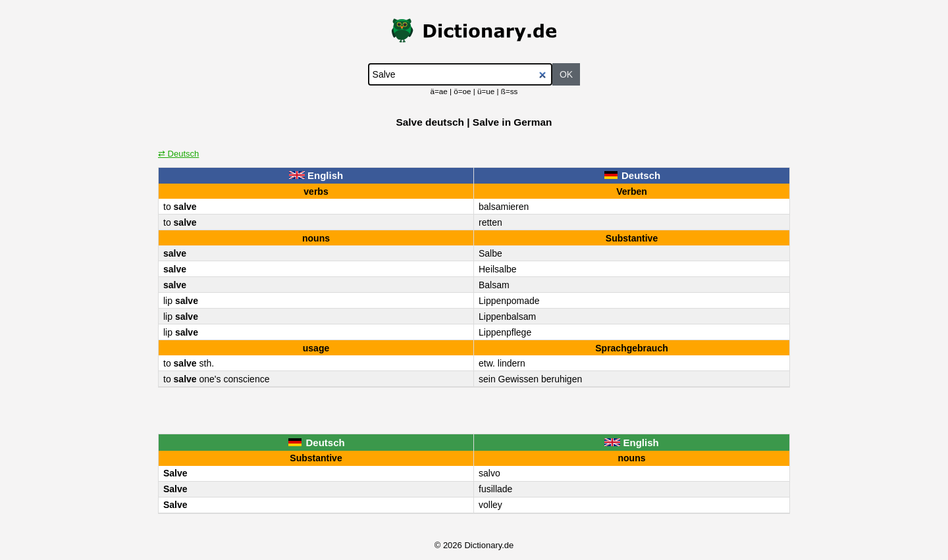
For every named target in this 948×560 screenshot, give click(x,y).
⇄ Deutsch (178, 154)
